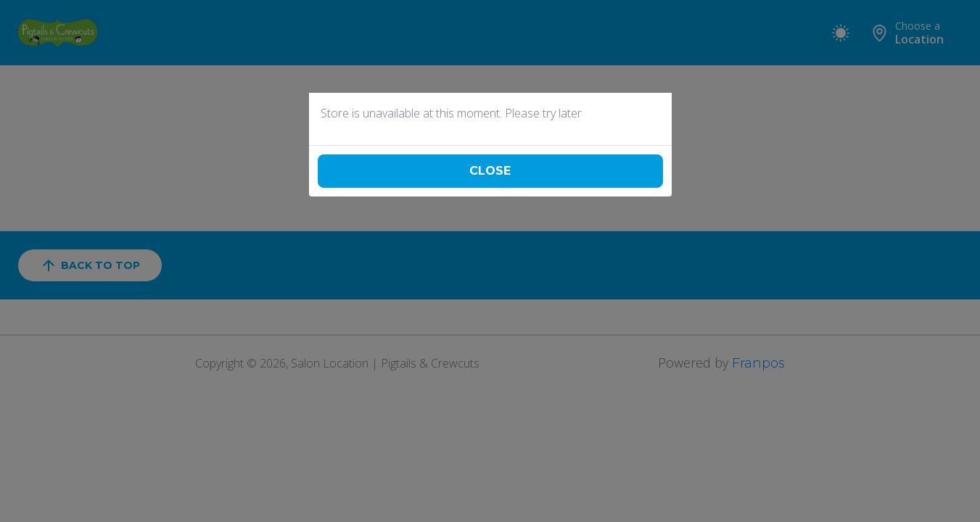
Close (490, 171)
